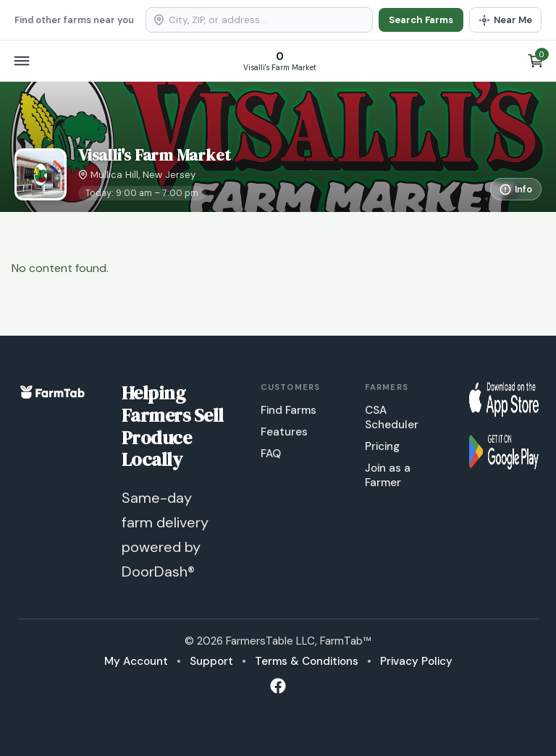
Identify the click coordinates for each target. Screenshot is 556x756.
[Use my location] (505, 20)
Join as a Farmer (388, 475)
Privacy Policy (416, 661)
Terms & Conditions (307, 661)
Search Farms (421, 20)
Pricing (382, 446)
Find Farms (288, 410)
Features (284, 432)
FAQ (271, 454)
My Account (136, 661)
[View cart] (536, 61)
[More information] (516, 189)
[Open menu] (22, 61)
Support (211, 661)
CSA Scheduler (392, 417)
